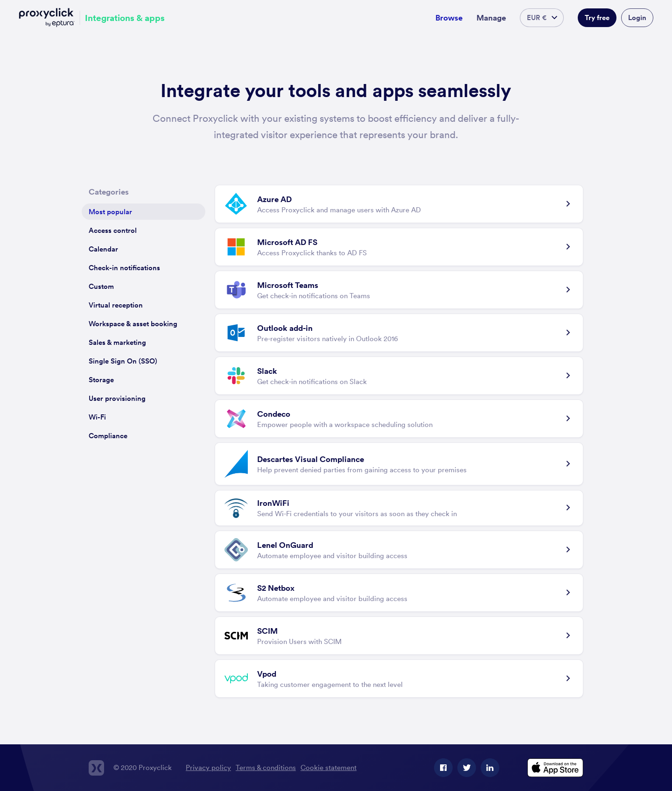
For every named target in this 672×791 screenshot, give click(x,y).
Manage (491, 18)
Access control (113, 230)
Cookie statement (329, 767)
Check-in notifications (124, 268)
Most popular (110, 212)
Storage (101, 380)
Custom (101, 286)
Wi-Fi (97, 417)
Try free (597, 17)
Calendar (103, 249)
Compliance (108, 436)
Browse (449, 18)
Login (637, 17)
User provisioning (117, 398)
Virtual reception (116, 305)
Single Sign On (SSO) (123, 361)
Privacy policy (208, 767)
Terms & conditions (266, 767)
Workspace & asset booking (133, 324)
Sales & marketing (117, 342)
